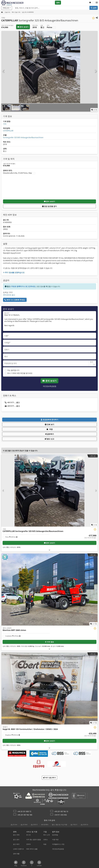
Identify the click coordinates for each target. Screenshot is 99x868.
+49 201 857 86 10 (61, 811)
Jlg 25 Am (14, 825)
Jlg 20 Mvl (24, 825)
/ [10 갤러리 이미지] (93, 624)
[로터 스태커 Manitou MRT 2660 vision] (49, 590)
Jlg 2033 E (34, 825)
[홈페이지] (2, 12)
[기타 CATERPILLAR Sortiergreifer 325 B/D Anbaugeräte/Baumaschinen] (49, 491)
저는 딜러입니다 (13, 370)
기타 (5, 124)
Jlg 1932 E (74, 825)
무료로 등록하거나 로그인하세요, (24, 286)
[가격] (90, 536)
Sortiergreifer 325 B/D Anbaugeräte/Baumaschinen (23, 137)
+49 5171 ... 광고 (12, 402)
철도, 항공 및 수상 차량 (60, 825)
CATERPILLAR (8, 131)
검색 (94, 8)
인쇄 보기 (49, 424)
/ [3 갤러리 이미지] (94, 110)
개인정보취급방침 (50, 386)
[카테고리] (7, 8)
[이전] (3, 71)
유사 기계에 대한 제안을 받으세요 (20, 373)
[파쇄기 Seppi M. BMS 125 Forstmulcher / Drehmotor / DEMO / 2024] (49, 689)
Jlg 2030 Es (84, 825)
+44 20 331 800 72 (24, 811)
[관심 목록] (90, 3)
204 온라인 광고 (9, 295)
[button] (97, 3)
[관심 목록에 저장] (93, 18)
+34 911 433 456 (60, 815)
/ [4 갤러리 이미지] (94, 525)
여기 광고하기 (49, 778)
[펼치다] (49, 550)
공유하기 (49, 434)
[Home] (7, 12)
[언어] (93, 3)
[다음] (96, 71)
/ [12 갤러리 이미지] (93, 723)
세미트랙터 (45, 825)
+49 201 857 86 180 (25, 815)
